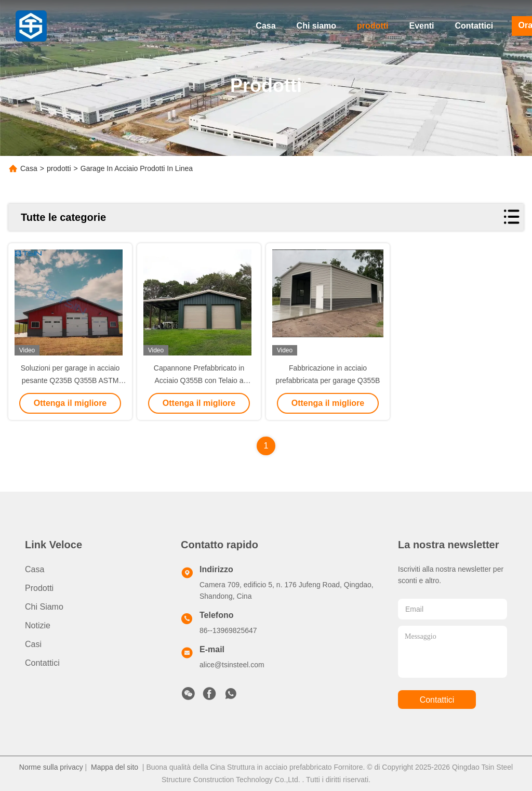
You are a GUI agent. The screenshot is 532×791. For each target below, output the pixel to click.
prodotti (373, 26)
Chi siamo (316, 26)
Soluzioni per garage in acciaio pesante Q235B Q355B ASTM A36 (70, 380)
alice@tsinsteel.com (232, 665)
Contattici (474, 26)
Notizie (38, 625)
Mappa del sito (115, 767)
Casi (33, 644)
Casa (265, 26)
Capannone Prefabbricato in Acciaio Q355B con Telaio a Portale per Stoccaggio (199, 380)
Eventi (422, 26)
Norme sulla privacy (51, 767)
